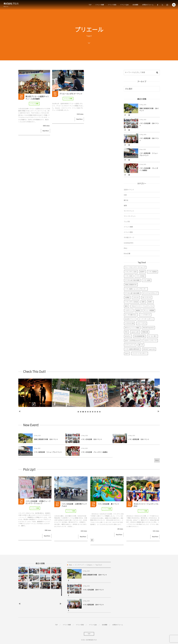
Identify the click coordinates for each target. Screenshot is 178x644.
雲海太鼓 (145, 332)
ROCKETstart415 (148, 328)
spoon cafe (135, 332)
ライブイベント (129, 211)
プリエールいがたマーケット (71, 94)
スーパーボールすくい (146, 319)
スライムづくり (130, 345)
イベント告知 (128, 232)
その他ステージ (129, 237)
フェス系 (127, 221)
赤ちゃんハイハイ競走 (132, 328)
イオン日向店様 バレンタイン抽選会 (149, 169)
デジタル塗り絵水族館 (132, 293)
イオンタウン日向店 (132, 302)
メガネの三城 (129, 323)
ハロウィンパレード (150, 341)
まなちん (128, 336)
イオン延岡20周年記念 (132, 349)
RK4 (126, 332)
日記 (125, 195)
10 (100, 412)
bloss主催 (127, 253)
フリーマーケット (130, 216)
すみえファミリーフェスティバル (142, 306)
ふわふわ (136, 298)
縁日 (127, 306)
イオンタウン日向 (131, 272)
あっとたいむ (147, 298)
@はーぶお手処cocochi (133, 341)
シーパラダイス (145, 315)
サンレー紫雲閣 (149, 310)
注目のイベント (129, 190)
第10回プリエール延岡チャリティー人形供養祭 (37, 98)
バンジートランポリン (140, 354)
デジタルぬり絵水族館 (132, 280)
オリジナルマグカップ (150, 293)
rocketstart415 (129, 243)
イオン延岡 (147, 280)
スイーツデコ (142, 323)
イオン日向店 (140, 276)
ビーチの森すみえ (131, 315)
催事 (125, 205)
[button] (174, 5)
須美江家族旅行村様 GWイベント (149, 109)
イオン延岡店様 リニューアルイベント (149, 154)
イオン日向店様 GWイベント (149, 124)
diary (125, 248)
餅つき (141, 345)
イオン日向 (129, 276)
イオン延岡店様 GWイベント (149, 139)
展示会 (126, 200)
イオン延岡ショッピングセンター (136, 289)
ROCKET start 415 (149, 349)
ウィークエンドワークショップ (135, 267)
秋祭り (150, 302)
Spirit (127, 354)
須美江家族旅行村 (131, 285)
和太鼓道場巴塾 (140, 336)
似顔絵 (127, 298)
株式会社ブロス (11, 4)
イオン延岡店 (152, 272)
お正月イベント (130, 319)
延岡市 (142, 272)
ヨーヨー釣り (152, 336)
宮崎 (143, 302)
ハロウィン (129, 310)
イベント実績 (34, 104)
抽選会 (138, 310)
